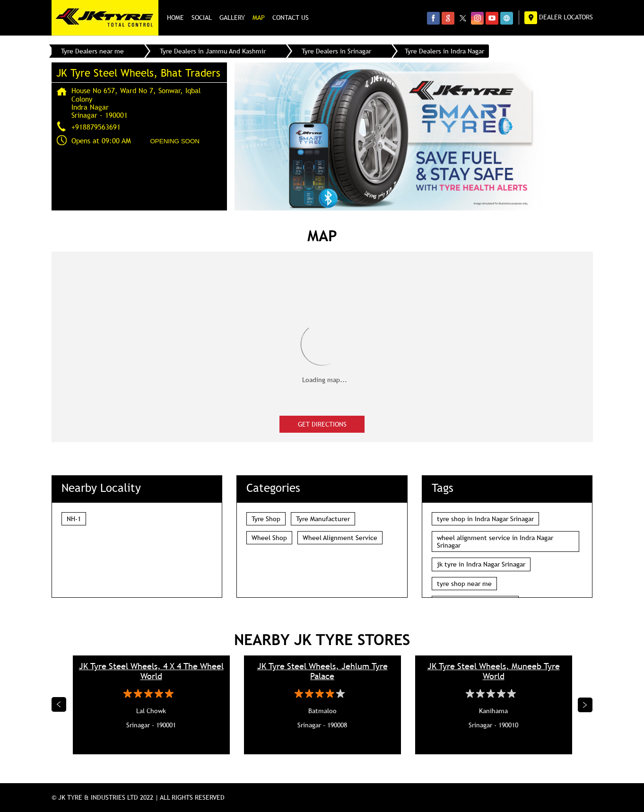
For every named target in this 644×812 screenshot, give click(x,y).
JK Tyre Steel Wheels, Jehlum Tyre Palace (322, 671)
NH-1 (74, 519)
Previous (59, 705)
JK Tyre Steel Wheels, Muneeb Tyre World (494, 671)
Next (585, 705)
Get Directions (322, 424)
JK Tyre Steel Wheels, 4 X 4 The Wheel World (151, 671)
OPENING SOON (175, 141)
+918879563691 (96, 127)
